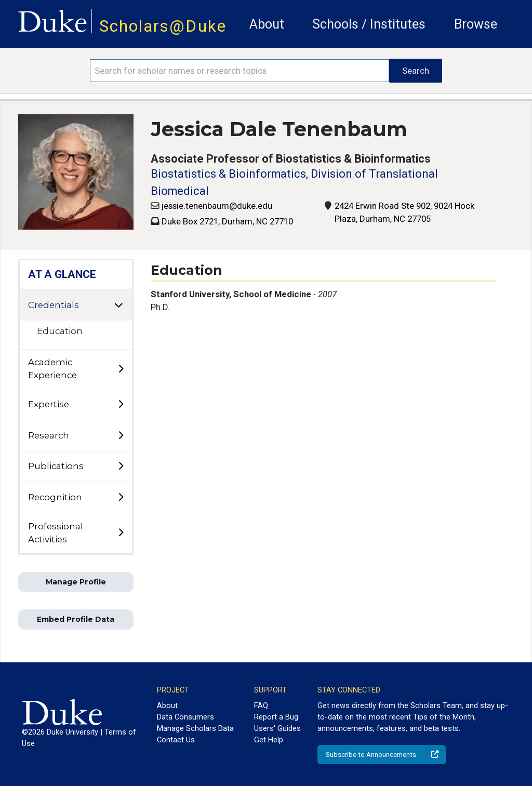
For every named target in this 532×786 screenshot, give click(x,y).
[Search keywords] (240, 71)
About (267, 24)
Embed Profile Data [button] (76, 619)
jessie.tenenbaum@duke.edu (217, 206)
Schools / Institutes (369, 24)
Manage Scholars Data (195, 728)
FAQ (261, 705)
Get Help (269, 740)
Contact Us (176, 740)
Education (60, 331)
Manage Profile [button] (76, 582)
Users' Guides (277, 728)
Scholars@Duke (163, 26)
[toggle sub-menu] (121, 369)
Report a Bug (276, 717)
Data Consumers (185, 717)
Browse (476, 24)
